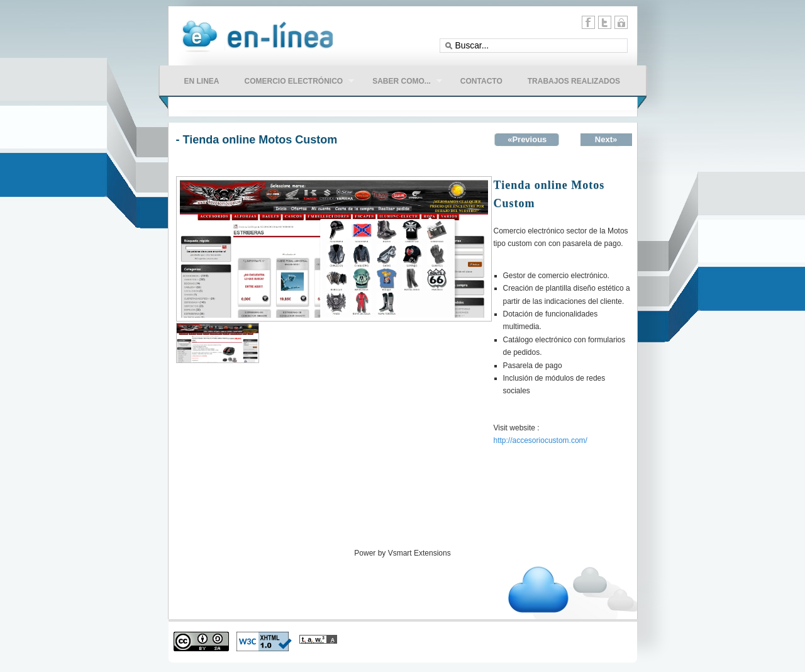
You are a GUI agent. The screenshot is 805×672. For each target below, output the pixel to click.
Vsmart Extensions (419, 553)
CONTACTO (481, 81)
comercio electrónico (293, 82)
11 (621, 22)
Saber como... (401, 82)
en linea (202, 81)
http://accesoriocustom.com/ (541, 440)
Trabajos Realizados (574, 81)
